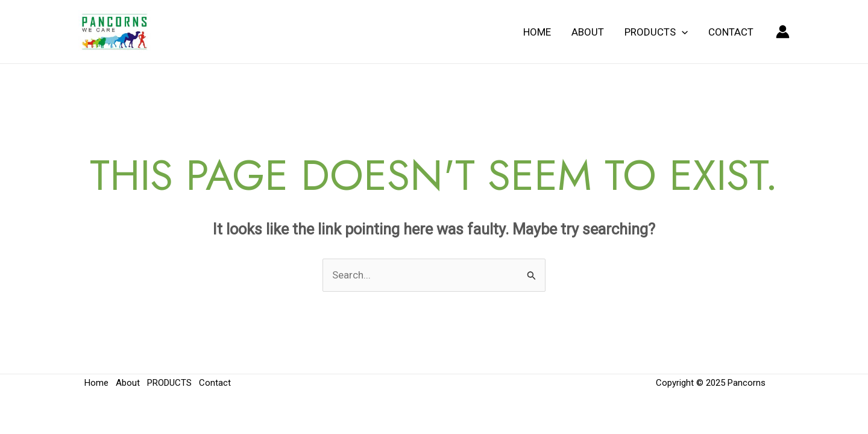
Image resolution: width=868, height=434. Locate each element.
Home (537, 32)
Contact (731, 32)
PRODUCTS (656, 32)
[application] (682, 32)
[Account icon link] (783, 32)
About (588, 32)
